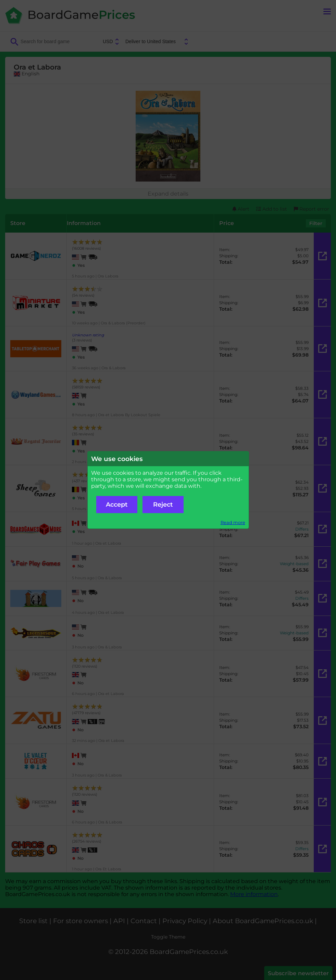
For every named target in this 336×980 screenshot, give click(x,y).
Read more (233, 523)
